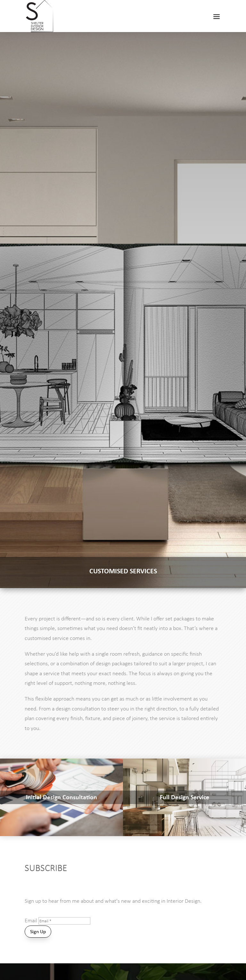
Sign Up (38, 931)
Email (31, 920)
